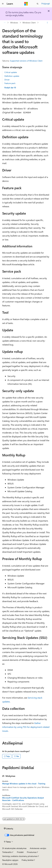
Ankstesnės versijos (38, 848)
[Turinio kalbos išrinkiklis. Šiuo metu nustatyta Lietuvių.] (8, 828)
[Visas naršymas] (5, 23)
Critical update (11, 72)
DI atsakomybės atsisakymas (14, 848)
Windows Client (29, 23)
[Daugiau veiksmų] (47, 23)
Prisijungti (46, 4)
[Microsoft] (26, 4)
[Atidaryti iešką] (38, 4)
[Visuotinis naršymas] (3, 4)
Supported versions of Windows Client (26, 61)
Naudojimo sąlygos (10, 860)
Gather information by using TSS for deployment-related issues (26, 727)
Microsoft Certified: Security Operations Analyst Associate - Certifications (23, 799)
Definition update (12, 76)
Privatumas (32, 852)
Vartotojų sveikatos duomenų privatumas (20, 856)
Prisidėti (20, 852)
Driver (7, 80)
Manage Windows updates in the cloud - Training (24, 784)
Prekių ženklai (27, 860)
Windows (14, 23)
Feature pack (10, 83)
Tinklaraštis (7, 852)
